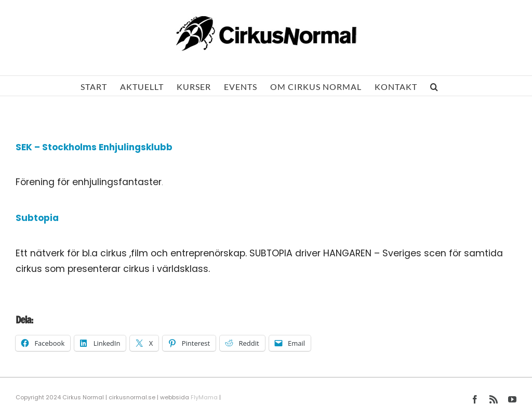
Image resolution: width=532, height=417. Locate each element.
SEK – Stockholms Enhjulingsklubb (94, 147)
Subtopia (37, 218)
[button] (434, 86)
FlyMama (204, 397)
